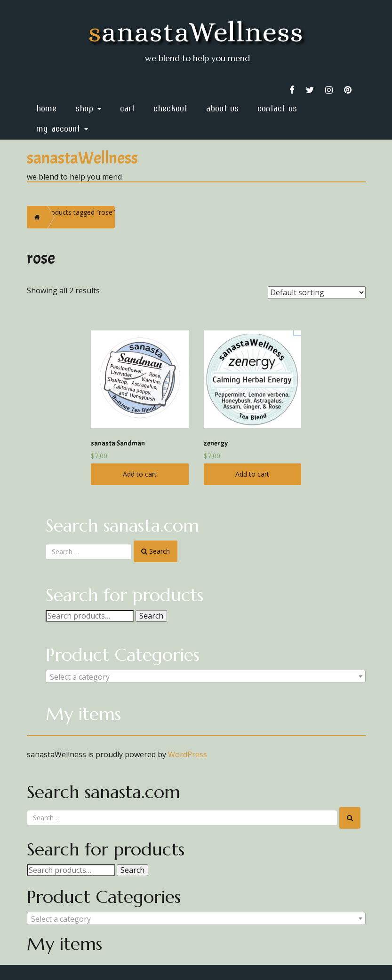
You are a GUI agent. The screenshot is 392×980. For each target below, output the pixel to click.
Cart (127, 108)
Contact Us (277, 108)
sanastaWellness (196, 32)
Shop (88, 108)
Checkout (170, 108)
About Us (222, 108)
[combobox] (206, 676)
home (46, 108)
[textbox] (206, 677)
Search (151, 616)
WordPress (188, 754)
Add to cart (140, 474)
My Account (62, 129)
